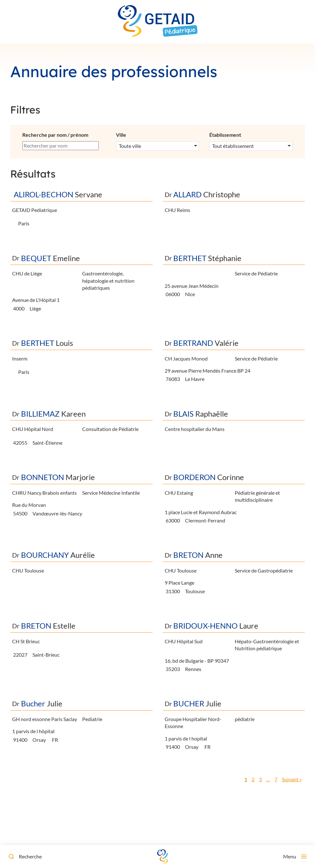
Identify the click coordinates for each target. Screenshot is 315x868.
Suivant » (292, 779)
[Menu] (295, 857)
